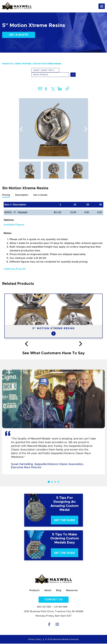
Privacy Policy (35, 640)
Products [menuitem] (8, 64)
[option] (54, 129)
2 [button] (52, 482)
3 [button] (55, 482)
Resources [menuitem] (72, 591)
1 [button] (49, 482)
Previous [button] (21, 129)
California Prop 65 (15, 269)
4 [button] (58, 482)
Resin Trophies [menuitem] (23, 64)
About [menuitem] (47, 591)
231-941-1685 (61, 607)
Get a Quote (19, 35)
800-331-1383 (44, 607)
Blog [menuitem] (59, 591)
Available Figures (14, 225)
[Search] (50, 75)
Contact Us (54, 600)
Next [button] (86, 129)
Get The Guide (65, 520)
